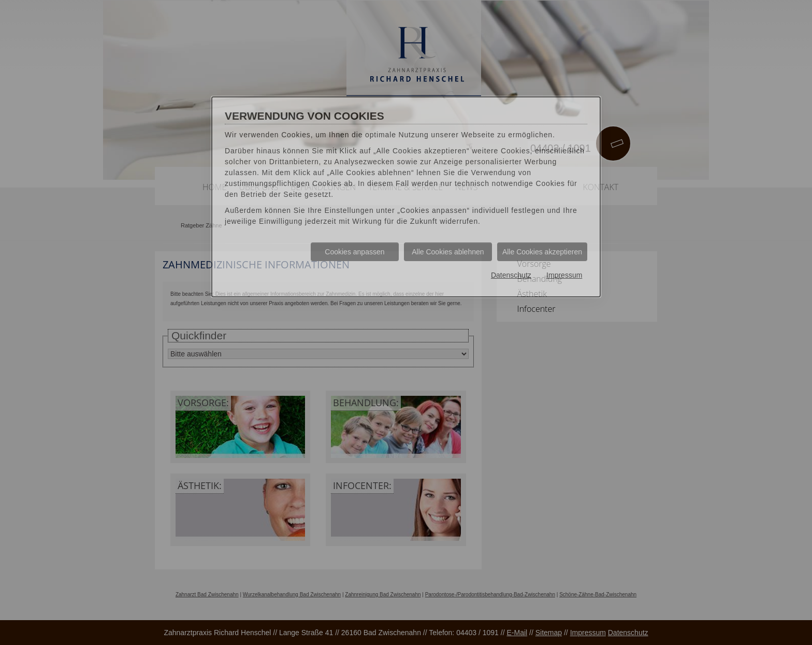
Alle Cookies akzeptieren (542, 252)
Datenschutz (511, 276)
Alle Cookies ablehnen (448, 252)
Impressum (564, 276)
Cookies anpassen (354, 252)
